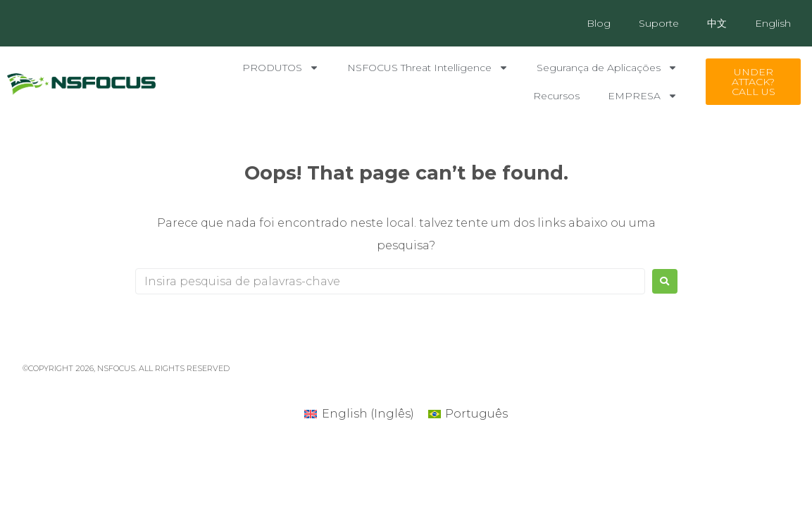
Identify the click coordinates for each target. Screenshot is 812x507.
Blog (599, 23)
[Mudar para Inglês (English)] (359, 414)
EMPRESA (643, 96)
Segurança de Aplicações (607, 68)
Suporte (659, 23)
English (773, 23)
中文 (717, 23)
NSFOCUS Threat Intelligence (428, 68)
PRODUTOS (281, 68)
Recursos (556, 96)
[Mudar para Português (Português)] (468, 414)
